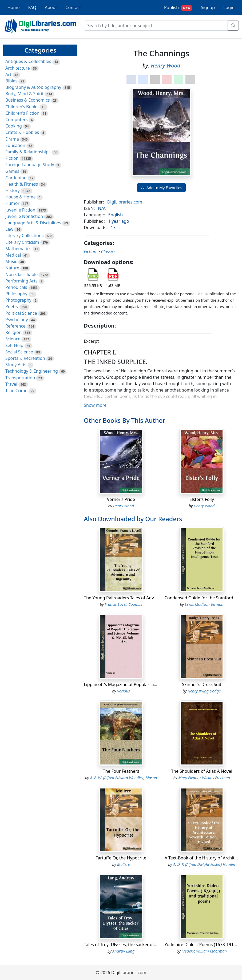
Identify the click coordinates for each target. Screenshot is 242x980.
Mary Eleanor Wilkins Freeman (204, 778)
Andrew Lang (123, 951)
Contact (73, 7)
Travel (11, 384)
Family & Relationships (28, 152)
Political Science (21, 313)
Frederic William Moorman (204, 951)
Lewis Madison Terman (204, 604)
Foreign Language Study (30, 165)
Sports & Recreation (25, 358)
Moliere (123, 864)
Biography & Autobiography (33, 87)
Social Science (19, 352)
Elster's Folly (202, 499)
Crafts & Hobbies (22, 132)
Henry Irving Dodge (204, 691)
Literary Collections (24, 236)
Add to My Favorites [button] (161, 188)
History (13, 190)
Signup (208, 7)
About (51, 7)
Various (124, 691)
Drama (12, 139)
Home (14, 7)
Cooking (14, 126)
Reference (15, 326)
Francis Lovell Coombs (123, 604)
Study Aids (16, 365)
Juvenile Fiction (20, 210)
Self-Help (14, 345)
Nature (12, 268)
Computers (17, 119)
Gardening (16, 178)
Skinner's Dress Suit (202, 684)
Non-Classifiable (21, 274)
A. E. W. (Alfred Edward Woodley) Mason (123, 778)
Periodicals (16, 287)
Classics (108, 252)
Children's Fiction (22, 113)
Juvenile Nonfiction (24, 216)
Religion (13, 332)
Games (12, 171)
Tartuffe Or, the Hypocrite (121, 858)
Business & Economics (28, 100)
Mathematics (18, 249)
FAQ (32, 7)
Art (8, 74)
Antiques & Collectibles (28, 61)
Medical (13, 255)
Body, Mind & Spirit (25, 94)
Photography (18, 300)
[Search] (156, 26)
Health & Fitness (22, 184)
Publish (178, 8)
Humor (12, 203)
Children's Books (22, 107)
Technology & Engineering (32, 371)
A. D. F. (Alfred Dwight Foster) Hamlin (204, 864)
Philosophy (16, 294)
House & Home (21, 197)
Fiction (12, 158)
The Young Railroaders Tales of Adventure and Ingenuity (140, 598)
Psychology (17, 320)
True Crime (16, 391)
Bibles (11, 81)
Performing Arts (21, 281)
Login (229, 7)
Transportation (20, 378)
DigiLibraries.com (125, 202)
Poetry (12, 306)
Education (15, 145)
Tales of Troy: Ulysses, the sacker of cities (124, 945)
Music (11, 261)
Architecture (18, 68)
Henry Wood (165, 65)
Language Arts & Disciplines (33, 223)
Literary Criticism (22, 242)
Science (13, 339)
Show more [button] (95, 405)
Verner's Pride (121, 499)
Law (9, 229)
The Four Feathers (121, 771)
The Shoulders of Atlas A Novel (202, 771)
